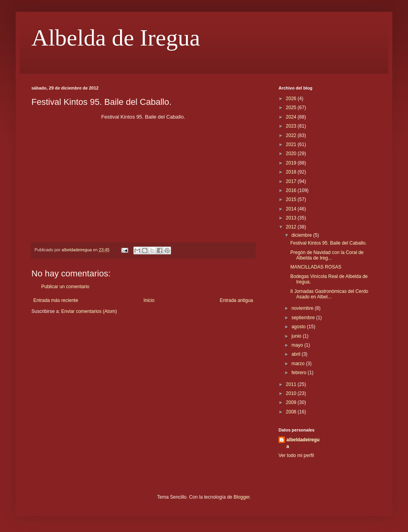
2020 (292, 154)
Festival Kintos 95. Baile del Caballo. (329, 243)
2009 (292, 402)
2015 (292, 199)
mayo (298, 345)
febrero (300, 373)
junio (297, 336)
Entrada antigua (236, 300)
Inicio (149, 300)
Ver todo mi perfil (296, 455)
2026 (292, 99)
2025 (292, 108)
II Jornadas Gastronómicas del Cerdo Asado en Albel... (329, 294)
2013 (292, 218)
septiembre (304, 318)
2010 (292, 393)
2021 (292, 144)
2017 (292, 181)
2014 (292, 209)
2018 (292, 172)
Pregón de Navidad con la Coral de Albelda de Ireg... (327, 255)
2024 (292, 117)
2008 (292, 412)
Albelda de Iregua (116, 38)
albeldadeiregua (303, 443)
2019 (292, 163)
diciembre (302, 235)
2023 (292, 126)
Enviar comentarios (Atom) (89, 311)
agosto (299, 327)
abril (297, 354)
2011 (292, 384)
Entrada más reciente (56, 300)
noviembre (303, 308)
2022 (292, 135)
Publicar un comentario (65, 287)
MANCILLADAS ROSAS (316, 267)
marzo (299, 364)
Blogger (241, 497)
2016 (292, 190)
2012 (292, 227)
